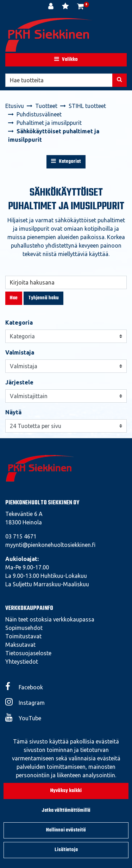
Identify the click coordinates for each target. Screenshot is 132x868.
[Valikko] (66, 60)
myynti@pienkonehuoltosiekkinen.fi (50, 545)
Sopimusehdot (24, 628)
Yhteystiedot (22, 662)
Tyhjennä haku (43, 298)
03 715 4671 (21, 536)
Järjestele (19, 382)
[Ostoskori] (80, 7)
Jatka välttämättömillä (66, 810)
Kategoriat (66, 162)
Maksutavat (20, 645)
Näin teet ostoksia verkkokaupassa (50, 619)
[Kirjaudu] (52, 7)
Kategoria (19, 323)
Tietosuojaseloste (28, 653)
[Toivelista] (66, 7)
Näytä (13, 412)
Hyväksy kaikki (66, 791)
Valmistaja (20, 352)
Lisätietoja (66, 850)
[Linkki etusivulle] (49, 35)
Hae (14, 298)
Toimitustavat (23, 636)
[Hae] (59, 80)
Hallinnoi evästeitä (66, 830)
